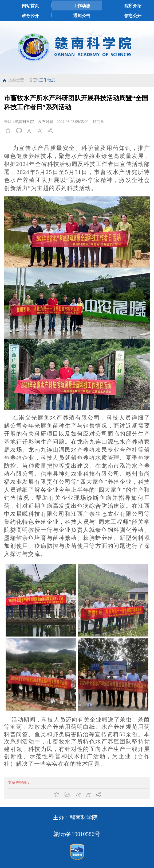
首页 (33, 80)
